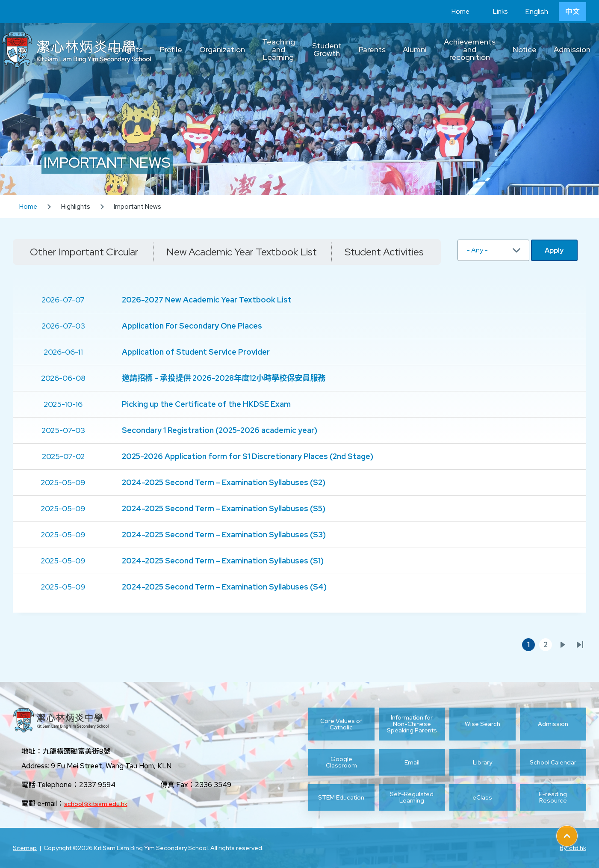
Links (494, 12)
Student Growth (327, 49)
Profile (171, 49)
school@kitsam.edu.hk (96, 804)
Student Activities (384, 252)
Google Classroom (341, 762)
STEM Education (341, 797)
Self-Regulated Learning (412, 797)
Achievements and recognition (470, 49)
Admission (572, 49)
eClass (482, 797)
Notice (525, 49)
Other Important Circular (84, 252)
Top (577, 833)
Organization (222, 49)
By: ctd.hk (573, 848)
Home (454, 12)
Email (412, 762)
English (537, 12)
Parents (372, 49)
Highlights (125, 49)
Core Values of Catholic (341, 724)
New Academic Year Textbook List (242, 252)
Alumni (415, 49)
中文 (572, 12)
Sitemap (25, 848)
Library (482, 762)
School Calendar (553, 762)
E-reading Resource (553, 797)
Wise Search (482, 724)
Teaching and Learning (279, 49)
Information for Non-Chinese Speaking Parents (412, 724)
